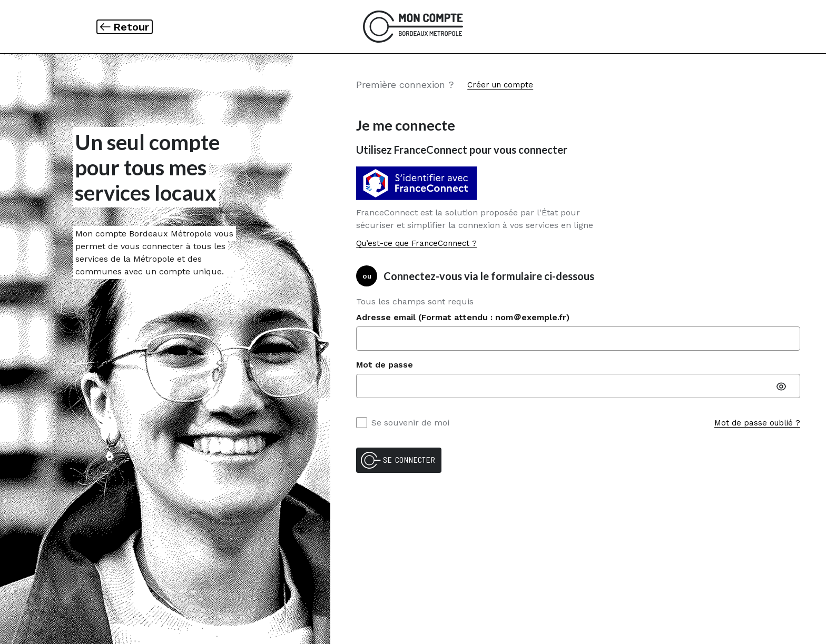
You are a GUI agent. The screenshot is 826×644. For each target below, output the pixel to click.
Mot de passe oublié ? (757, 423)
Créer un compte (500, 85)
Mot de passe (385, 365)
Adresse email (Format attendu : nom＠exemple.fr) (463, 317)
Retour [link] (133, 27)
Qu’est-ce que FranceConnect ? (416, 243)
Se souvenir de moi (403, 423)
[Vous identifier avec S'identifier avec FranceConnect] (419, 184)
